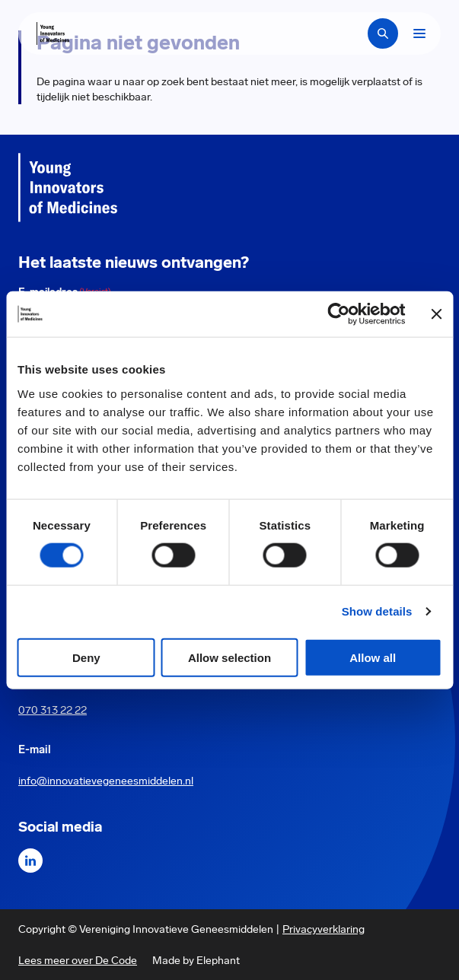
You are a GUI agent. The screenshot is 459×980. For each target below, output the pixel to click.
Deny (86, 657)
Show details (377, 611)
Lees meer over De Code (78, 960)
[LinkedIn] (30, 861)
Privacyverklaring (324, 929)
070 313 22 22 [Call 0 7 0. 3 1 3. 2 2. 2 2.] (53, 710)
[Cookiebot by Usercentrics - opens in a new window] (338, 314)
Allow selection (229, 657)
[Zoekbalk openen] (383, 33)
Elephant (218, 960)
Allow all (373, 657)
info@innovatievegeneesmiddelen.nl (106, 781)
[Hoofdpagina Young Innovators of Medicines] (53, 33)
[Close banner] (436, 314)
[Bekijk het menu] (419, 33)
